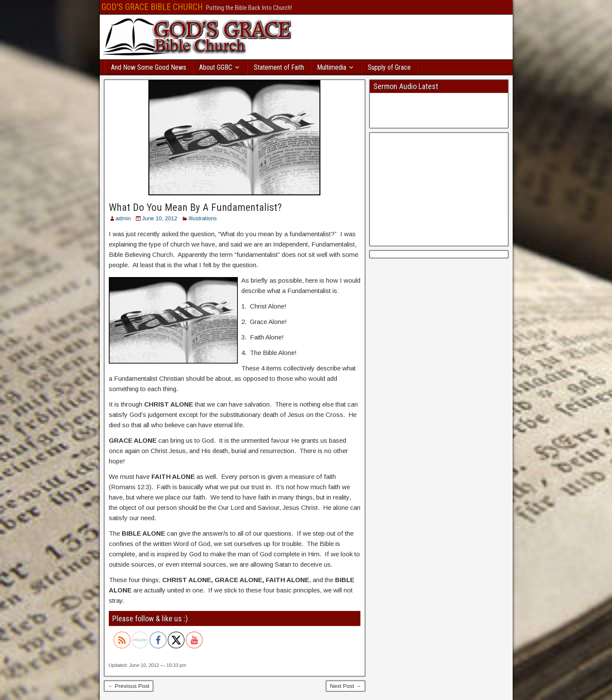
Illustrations (203, 218)
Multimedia (332, 67)
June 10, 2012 (160, 218)
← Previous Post (129, 686)
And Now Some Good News (149, 67)
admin (123, 218)
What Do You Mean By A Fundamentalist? (195, 207)
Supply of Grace (389, 67)
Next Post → (346, 686)
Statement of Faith (279, 67)
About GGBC (216, 67)
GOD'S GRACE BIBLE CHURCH (152, 7)
